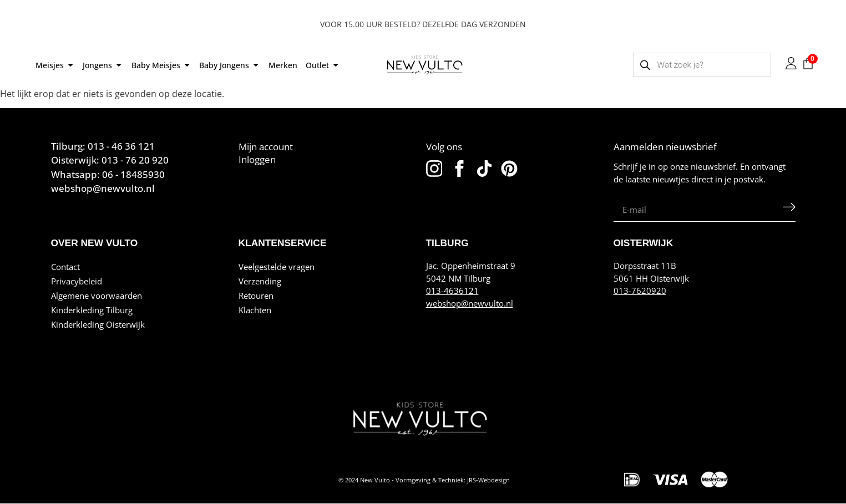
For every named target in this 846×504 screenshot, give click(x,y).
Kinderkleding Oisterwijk (98, 324)
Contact (65, 267)
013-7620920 (640, 291)
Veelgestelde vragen (277, 267)
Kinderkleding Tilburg (92, 310)
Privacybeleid (77, 281)
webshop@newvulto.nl (470, 303)
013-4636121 (452, 291)
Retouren (256, 296)
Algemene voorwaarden (97, 296)
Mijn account (266, 146)
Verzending (260, 281)
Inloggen (257, 159)
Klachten (255, 310)
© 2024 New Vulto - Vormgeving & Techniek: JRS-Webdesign (424, 480)
